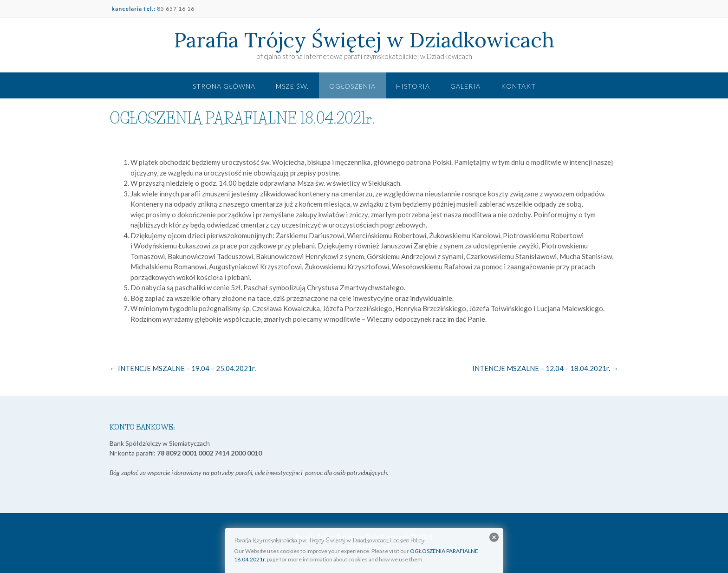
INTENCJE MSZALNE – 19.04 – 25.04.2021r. (183, 368)
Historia (413, 86)
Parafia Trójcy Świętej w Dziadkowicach (364, 40)
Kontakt (518, 86)
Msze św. (292, 86)
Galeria (465, 86)
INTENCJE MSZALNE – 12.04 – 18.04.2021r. (545, 368)
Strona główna (224, 86)
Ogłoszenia (352, 86)
